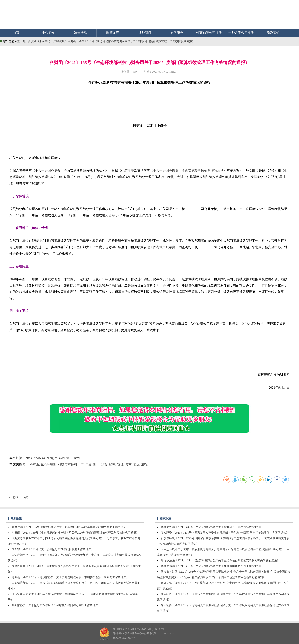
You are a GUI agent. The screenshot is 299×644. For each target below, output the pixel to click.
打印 (14, 497)
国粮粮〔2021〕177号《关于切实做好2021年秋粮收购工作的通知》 (53, 549)
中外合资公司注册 (241, 33)
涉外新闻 (145, 33)
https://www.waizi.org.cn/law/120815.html (53, 458)
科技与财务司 (68, 464)
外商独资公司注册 (209, 33)
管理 (120, 464)
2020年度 (85, 464)
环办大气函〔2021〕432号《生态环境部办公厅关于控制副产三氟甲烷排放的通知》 (212, 527)
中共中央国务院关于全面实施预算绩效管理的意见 (188, 171)
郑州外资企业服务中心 (37, 41)
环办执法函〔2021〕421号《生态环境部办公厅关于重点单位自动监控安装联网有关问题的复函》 (220, 561)
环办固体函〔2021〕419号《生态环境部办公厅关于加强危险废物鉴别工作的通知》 (212, 566)
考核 (128, 464)
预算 (104, 464)
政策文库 (113, 33)
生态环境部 (49, 464)
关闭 (24, 497)
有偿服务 (177, 33)
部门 (96, 464)
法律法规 (80, 33)
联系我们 (273, 33)
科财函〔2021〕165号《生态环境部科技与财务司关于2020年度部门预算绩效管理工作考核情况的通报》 (131, 41)
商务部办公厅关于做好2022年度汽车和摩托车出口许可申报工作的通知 (55, 605)
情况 (136, 464)
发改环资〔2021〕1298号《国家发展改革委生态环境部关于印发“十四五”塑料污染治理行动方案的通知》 (225, 533)
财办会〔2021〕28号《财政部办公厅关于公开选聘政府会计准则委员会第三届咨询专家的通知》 (70, 577)
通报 (144, 464)
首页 (16, 33)
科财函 (34, 464)
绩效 (112, 464)
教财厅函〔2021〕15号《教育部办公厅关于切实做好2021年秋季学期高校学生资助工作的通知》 (70, 527)
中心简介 (48, 33)
